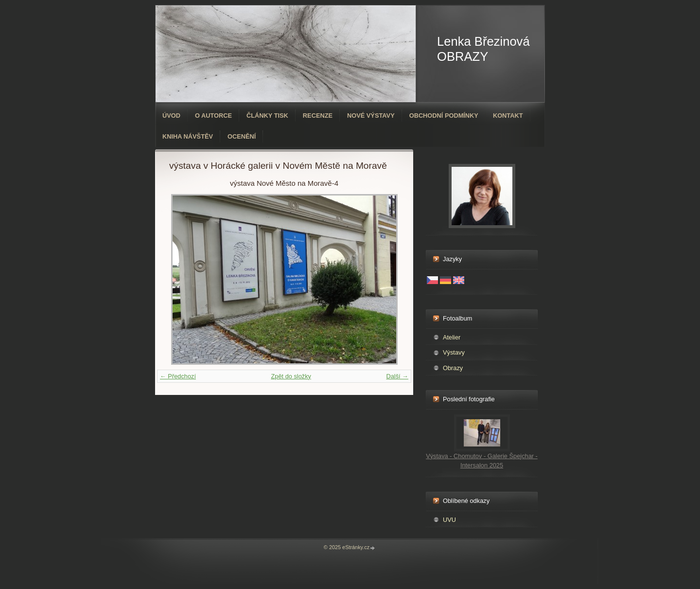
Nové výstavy (371, 116)
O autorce (213, 116)
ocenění (242, 136)
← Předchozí (178, 376)
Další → (397, 376)
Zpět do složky (291, 376)
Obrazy (453, 368)
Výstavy (454, 352)
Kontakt (508, 116)
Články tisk (267, 116)
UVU (449, 520)
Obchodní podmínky (444, 116)
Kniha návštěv (188, 136)
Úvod (171, 116)
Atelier (452, 337)
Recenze (318, 116)
